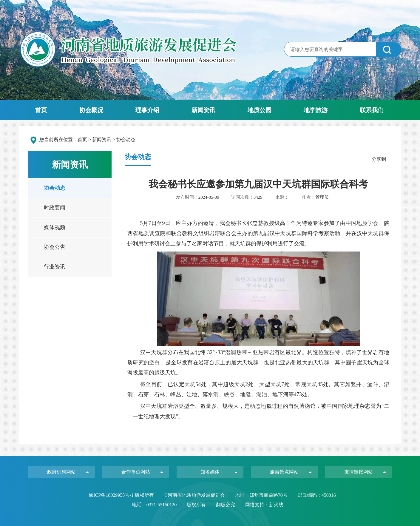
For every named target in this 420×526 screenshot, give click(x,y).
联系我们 (372, 110)
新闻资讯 (203, 110)
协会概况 (91, 110)
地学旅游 (316, 110)
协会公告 (55, 247)
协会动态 (55, 188)
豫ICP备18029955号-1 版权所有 (122, 495)
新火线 (276, 505)
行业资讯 (55, 267)
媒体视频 (55, 227)
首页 (41, 110)
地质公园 (260, 110)
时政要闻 (55, 208)
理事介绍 (147, 110)
